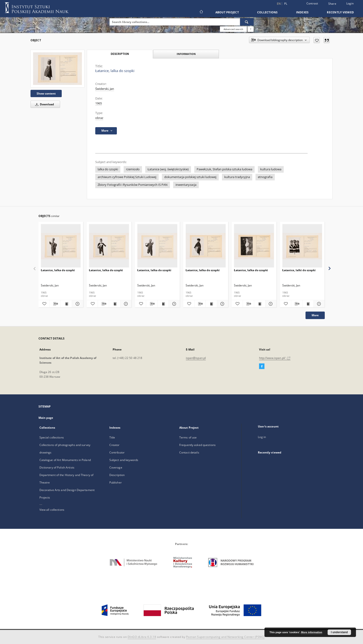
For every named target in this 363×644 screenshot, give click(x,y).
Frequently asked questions (197, 445)
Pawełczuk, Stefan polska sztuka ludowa (224, 169)
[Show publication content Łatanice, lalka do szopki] (66, 304)
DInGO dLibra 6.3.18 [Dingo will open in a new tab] (142, 637)
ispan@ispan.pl (196, 358)
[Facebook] (262, 366)
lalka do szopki (108, 169)
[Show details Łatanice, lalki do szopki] (319, 304)
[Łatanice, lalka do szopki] (57, 69)
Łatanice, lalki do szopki (299, 270)
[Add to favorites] (317, 40)
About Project (227, 12)
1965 (99, 103)
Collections (267, 12)
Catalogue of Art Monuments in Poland (65, 460)
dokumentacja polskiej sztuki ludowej (190, 177)
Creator (115, 445)
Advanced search (233, 29)
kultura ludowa (271, 169)
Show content (46, 93)
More (315, 315)
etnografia (265, 177)
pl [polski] (286, 4)
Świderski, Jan (105, 89)
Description (117, 475)
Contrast (312, 3)
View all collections (52, 510)
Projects (45, 497)
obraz (99, 118)
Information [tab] (186, 54)
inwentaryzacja (186, 185)
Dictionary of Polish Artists (57, 467)
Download (44, 104)
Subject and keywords (124, 460)
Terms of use (188, 437)
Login (350, 3)
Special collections (52, 437)
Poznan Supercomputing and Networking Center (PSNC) (225, 637)
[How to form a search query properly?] (251, 29)
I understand (339, 632)
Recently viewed (340, 12)
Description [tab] (120, 54)
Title (112, 437)
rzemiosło (133, 169)
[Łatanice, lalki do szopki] (302, 246)
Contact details (189, 452)
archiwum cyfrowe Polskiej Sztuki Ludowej (127, 177)
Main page (46, 418)
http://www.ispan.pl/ (275, 358)
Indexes (302, 12)
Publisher (116, 482)
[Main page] (201, 12)
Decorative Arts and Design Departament (67, 490)
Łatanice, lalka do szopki (58, 270)
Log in (262, 437)
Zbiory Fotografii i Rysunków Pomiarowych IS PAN (133, 185)
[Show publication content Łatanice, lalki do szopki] (308, 304)
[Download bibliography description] (55, 304)
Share (332, 4)
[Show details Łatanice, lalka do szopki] (77, 304)
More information (312, 632)
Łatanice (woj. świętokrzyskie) (168, 169)
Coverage (116, 467)
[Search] (247, 22)
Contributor (117, 452)
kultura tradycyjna (237, 177)
